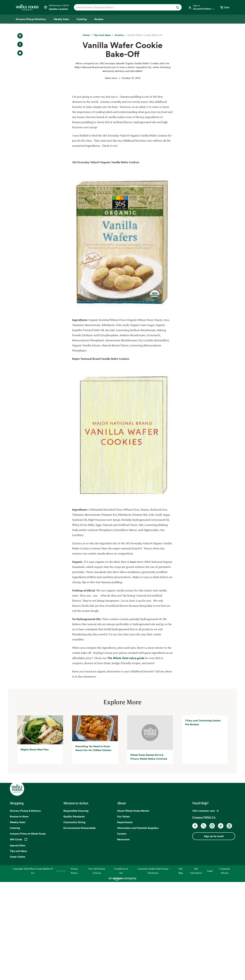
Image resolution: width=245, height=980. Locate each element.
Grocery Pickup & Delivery (25, 909)
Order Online (17, 955)
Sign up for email (214, 934)
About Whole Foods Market (133, 909)
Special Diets (18, 944)
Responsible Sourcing (76, 909)
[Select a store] (56, 7)
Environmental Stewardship (80, 926)
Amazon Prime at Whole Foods (28, 932)
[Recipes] (99, 19)
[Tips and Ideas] (102, 35)
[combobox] (123, 7)
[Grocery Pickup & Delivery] (31, 19)
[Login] (201, 7)
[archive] (119, 35)
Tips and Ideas (18, 949)
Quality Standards (74, 915)
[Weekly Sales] (61, 19)
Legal (210, 969)
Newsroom (123, 938)
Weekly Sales (18, 920)
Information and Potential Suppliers (138, 926)
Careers (122, 932)
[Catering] (82, 19)
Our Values (123, 915)
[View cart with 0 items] (225, 7)
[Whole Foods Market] (27, 7)
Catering (15, 926)
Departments (125, 920)
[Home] (86, 35)
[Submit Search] (178, 7)
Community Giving (74, 920)
